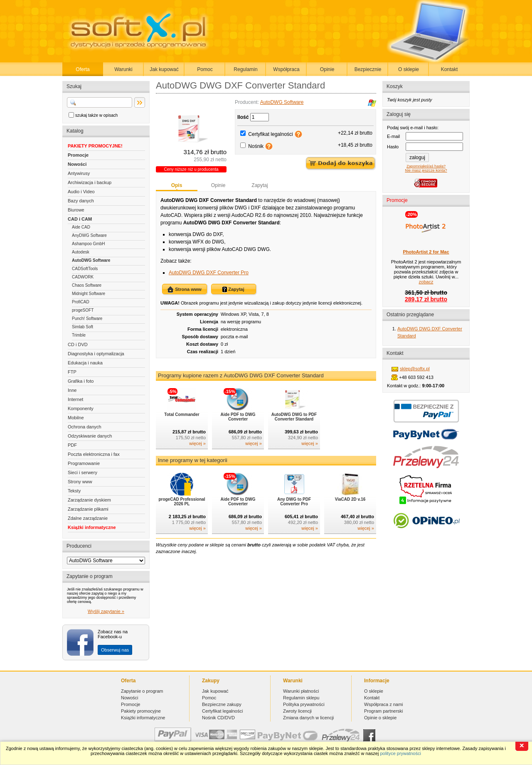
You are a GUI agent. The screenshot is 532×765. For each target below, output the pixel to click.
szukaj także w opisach (96, 115)
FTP (72, 372)
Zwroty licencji (297, 711)
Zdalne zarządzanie (88, 518)
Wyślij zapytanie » (106, 611)
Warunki (123, 69)
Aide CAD (81, 227)
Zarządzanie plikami (88, 509)
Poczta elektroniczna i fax (94, 454)
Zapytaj (260, 185)
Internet (75, 399)
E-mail (393, 136)
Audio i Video (81, 192)
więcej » (197, 443)
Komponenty (81, 408)
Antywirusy (79, 173)
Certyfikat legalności (270, 134)
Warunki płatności (301, 691)
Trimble (79, 335)
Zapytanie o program (142, 691)
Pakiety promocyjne (141, 711)
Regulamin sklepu (301, 698)
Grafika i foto (81, 381)
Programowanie (84, 463)
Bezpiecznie (368, 69)
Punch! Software (87, 319)
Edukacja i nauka (85, 363)
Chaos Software (87, 285)
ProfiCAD (81, 302)
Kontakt (449, 69)
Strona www (184, 290)
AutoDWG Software (91, 260)
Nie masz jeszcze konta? (426, 170)
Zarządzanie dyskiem (89, 500)
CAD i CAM (80, 219)
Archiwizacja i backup (90, 182)
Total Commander (182, 414)
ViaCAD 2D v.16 (350, 499)
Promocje (78, 155)
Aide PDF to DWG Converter (238, 417)
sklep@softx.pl (415, 369)
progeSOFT (83, 310)
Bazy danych (81, 201)
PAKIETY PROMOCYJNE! (95, 146)
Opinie (327, 69)
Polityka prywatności (304, 704)
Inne (72, 390)
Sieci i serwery (83, 472)
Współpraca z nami (384, 704)
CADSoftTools (85, 269)
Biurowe (76, 210)
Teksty (74, 491)
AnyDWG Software (89, 235)
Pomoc (205, 69)
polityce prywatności (400, 753)
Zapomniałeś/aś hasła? (426, 166)
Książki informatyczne (92, 527)
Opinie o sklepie (380, 718)
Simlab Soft (83, 327)
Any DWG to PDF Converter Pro (294, 502)
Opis (177, 185)
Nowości (77, 164)
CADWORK (83, 277)
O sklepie (409, 69)
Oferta (83, 69)
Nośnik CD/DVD (218, 718)
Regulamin (245, 69)
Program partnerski (384, 711)
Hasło (393, 147)
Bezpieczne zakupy (222, 704)
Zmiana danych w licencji (308, 718)
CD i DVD (78, 344)
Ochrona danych (85, 427)
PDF (72, 445)
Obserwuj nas (115, 650)
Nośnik (256, 146)
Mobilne (76, 418)
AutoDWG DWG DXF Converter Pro (209, 273)
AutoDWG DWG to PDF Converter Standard (294, 417)
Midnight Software (89, 294)
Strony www (80, 482)
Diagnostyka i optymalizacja (96, 354)
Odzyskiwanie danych (90, 436)
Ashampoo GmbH (88, 244)
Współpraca (286, 69)
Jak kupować (164, 69)
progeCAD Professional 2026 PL (182, 502)
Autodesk (81, 252)
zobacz (426, 282)
